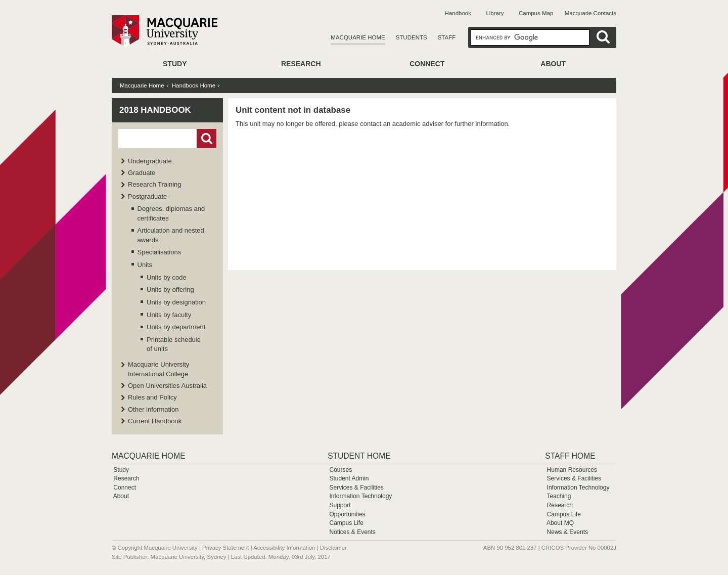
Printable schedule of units (174, 344)
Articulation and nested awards (171, 235)
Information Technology (360, 496)
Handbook (458, 13)
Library (495, 13)
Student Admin (349, 478)
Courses (340, 470)
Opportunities (347, 514)
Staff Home (570, 456)
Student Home (359, 456)
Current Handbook (155, 421)
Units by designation (176, 302)
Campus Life (346, 523)
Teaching (559, 496)
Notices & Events (352, 532)
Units (145, 265)
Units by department (176, 327)
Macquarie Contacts (590, 13)
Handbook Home (194, 85)
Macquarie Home (358, 37)
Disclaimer (333, 548)
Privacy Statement (225, 548)
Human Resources (572, 470)
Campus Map (536, 13)
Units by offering (170, 290)
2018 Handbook (155, 110)
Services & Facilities (356, 488)
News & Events (567, 532)
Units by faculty (169, 315)
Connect (427, 64)
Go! (207, 139)
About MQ (560, 523)
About (553, 64)
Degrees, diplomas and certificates (171, 213)
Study (175, 64)
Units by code (167, 277)
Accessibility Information (284, 548)
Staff (447, 37)
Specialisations (160, 252)
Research (301, 64)
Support (340, 505)
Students (412, 37)
